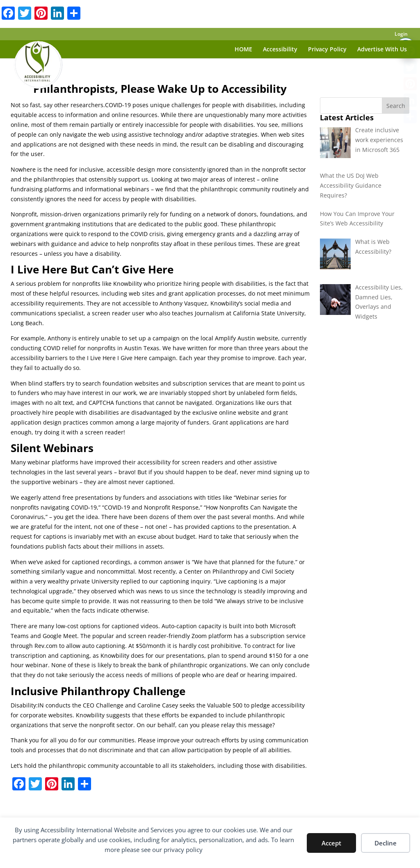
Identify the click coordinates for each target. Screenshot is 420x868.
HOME (243, 50)
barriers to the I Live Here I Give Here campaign (111, 358)
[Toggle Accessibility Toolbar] (406, 30)
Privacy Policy (327, 50)
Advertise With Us (382, 50)
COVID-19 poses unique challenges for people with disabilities (191, 105)
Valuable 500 (225, 705)
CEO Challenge (103, 705)
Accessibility (280, 50)
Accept (331, 843)
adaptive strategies (231, 134)
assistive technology (156, 134)
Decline (386, 843)
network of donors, (233, 214)
